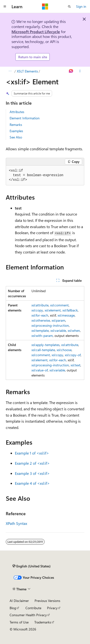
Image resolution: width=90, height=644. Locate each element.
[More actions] (80, 71)
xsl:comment (59, 305)
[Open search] (69, 7)
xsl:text (75, 365)
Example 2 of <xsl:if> (32, 463)
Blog (13, 608)
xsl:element (53, 310)
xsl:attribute (40, 305)
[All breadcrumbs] (10, 71)
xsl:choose (64, 350)
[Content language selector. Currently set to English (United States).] (32, 566)
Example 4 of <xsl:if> (32, 483)
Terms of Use (19, 622)
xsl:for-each (40, 315)
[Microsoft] (45, 7)
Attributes (17, 112)
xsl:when (74, 330)
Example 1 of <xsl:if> (32, 453)
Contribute (33, 608)
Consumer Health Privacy (28, 615)
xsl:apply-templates (45, 345)
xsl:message (66, 315)
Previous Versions (47, 601)
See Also (16, 137)
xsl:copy (37, 310)
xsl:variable (58, 330)
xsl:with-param (42, 336)
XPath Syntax (16, 523)
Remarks (16, 125)
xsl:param (58, 320)
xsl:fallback (70, 310)
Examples (16, 131)
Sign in (81, 6)
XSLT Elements (27, 71)
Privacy (52, 608)
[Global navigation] (5, 7)
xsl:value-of (40, 370)
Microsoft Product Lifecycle (36, 32)
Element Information (25, 118)
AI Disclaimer (19, 601)
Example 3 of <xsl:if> (32, 473)
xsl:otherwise (41, 320)
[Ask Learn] (71, 71)
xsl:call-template (43, 350)
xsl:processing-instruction (50, 325)
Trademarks (43, 622)
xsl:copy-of (73, 355)
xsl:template (40, 330)
